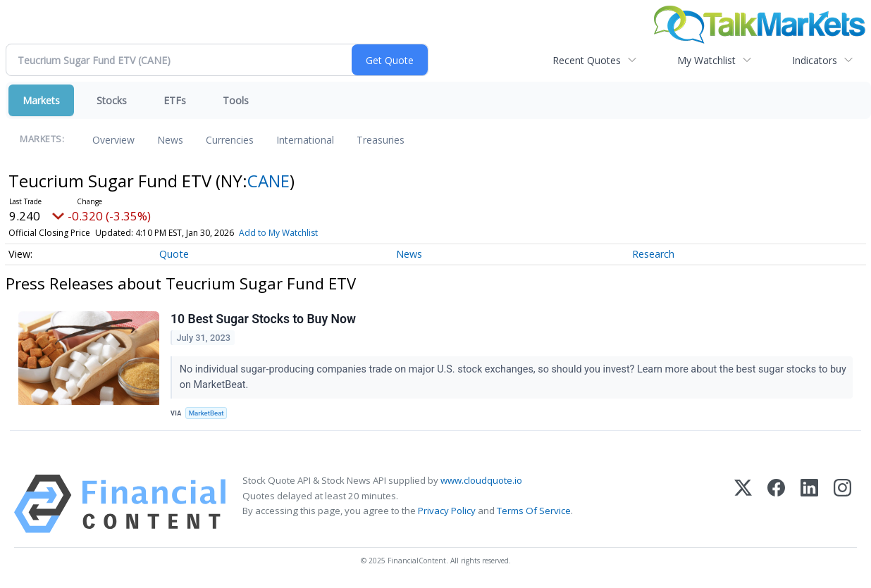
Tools (236, 100)
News (170, 140)
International (305, 140)
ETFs (175, 100)
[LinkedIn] (809, 504)
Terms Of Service (534, 511)
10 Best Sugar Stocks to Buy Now (263, 319)
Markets (41, 100)
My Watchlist (706, 60)
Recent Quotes (587, 60)
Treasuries (381, 140)
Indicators (815, 60)
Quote (174, 254)
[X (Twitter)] (743, 504)
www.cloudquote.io (481, 480)
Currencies (230, 140)
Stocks (112, 100)
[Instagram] (842, 504)
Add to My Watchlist (278, 233)
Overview (113, 140)
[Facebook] (776, 504)
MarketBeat (206, 413)
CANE (268, 181)
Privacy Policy (447, 511)
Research (653, 254)
